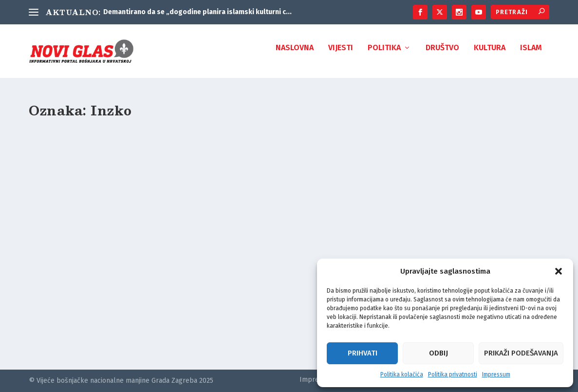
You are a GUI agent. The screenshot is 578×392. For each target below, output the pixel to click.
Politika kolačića (402, 374)
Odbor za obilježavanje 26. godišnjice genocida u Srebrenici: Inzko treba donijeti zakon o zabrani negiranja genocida (106, 281)
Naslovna (295, 55)
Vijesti (341, 55)
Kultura (490, 55)
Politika (384, 55)
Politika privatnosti (453, 374)
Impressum (496, 374)
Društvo (442, 55)
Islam (531, 55)
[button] (559, 271)
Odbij (438, 353)
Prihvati (363, 353)
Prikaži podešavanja (521, 353)
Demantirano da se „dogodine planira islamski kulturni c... (197, 12)
